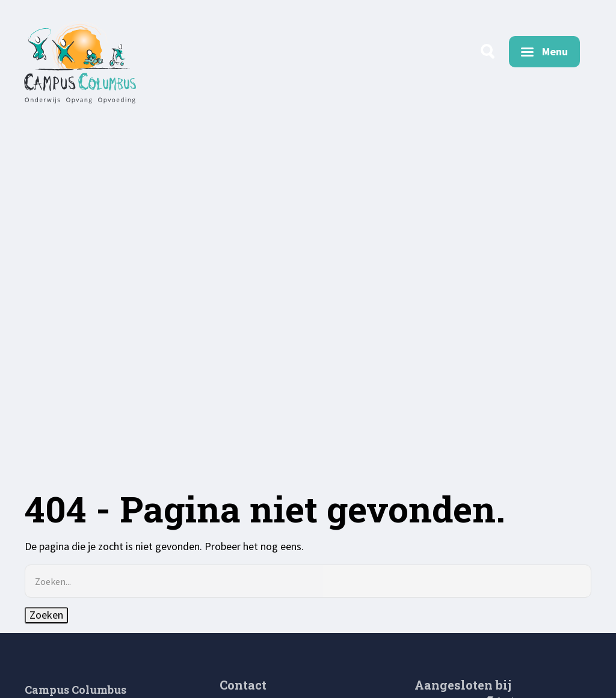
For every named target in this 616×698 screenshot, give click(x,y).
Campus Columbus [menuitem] (75, 690)
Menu (555, 51)
